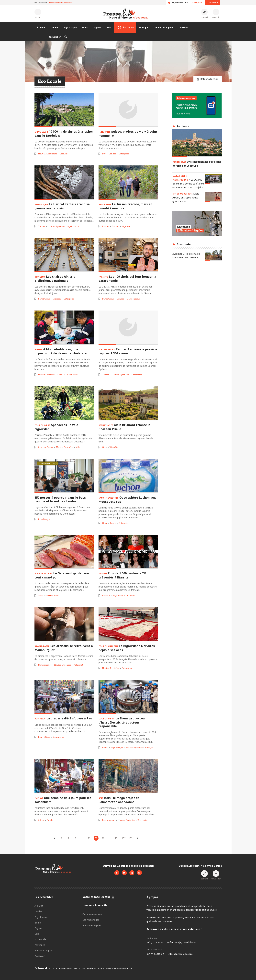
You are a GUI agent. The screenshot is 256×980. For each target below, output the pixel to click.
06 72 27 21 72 (155, 942)
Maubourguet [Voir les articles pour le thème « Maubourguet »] (45, 665)
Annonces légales (164, 28)
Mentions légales (96, 968)
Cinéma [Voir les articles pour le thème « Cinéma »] (131, 595)
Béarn (85, 28)
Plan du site (80, 968)
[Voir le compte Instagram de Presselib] (139, 873)
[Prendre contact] (204, 14)
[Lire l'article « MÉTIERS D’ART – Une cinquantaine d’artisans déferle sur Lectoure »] (197, 143)
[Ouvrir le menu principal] (38, 14)
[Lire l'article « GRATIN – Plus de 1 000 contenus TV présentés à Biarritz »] (128, 552)
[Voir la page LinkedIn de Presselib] (132, 873)
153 (131, 838)
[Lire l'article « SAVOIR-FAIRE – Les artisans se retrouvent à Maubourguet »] (64, 624)
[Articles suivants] (137, 838)
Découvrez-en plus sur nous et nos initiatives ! (174, 929)
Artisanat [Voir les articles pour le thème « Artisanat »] (78, 665)
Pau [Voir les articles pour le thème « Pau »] (40, 737)
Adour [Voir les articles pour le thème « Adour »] (41, 820)
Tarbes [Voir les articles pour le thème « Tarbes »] (42, 226)
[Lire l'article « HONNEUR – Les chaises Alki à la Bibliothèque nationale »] (64, 255)
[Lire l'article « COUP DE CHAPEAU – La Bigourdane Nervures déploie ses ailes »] (128, 624)
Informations (66, 968)
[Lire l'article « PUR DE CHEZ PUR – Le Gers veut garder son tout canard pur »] (64, 552)
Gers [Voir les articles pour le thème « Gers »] (105, 447)
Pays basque (70, 28)
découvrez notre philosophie (61, 3)
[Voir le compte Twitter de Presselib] (124, 873)
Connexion (213, 3)
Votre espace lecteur (97, 897)
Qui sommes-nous (92, 914)
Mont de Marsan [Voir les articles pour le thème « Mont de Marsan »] (46, 375)
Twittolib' (184, 28)
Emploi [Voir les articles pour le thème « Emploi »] (50, 820)
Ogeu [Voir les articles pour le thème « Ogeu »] (105, 523)
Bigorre (97, 28)
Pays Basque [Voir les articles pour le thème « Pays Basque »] (44, 299)
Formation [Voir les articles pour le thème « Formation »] (72, 375)
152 (124, 838)
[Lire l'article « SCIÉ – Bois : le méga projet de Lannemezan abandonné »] (128, 776)
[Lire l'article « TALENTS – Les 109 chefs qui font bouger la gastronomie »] (128, 255)
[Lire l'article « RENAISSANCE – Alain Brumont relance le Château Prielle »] (128, 404)
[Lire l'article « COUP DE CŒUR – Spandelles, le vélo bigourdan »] (64, 404)
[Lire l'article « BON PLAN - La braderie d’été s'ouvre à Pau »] (64, 697)
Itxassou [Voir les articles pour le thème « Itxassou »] (57, 299)
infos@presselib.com (180, 954)
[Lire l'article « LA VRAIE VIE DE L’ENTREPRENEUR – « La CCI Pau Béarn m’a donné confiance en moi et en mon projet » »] (213, 179)
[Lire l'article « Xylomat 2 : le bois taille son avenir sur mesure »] (213, 255)
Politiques (144, 28)
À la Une (41, 28)
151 (117, 838)
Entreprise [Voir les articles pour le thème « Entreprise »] (124, 154)
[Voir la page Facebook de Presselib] (117, 873)
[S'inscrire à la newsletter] (216, 14)
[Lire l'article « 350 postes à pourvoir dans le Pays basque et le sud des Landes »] (64, 476)
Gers (109, 28)
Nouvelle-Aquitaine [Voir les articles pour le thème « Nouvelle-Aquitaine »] (48, 154)
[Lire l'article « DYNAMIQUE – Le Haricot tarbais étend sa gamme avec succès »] (64, 183)
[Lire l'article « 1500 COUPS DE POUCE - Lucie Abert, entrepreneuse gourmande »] (213, 197)
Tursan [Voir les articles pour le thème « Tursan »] (116, 226)
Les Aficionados (91, 920)
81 (103, 838)
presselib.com (41, 3)
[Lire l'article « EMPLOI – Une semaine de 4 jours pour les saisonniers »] (64, 776)
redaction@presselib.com (182, 942)
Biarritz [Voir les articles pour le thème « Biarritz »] (106, 595)
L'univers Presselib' (95, 905)
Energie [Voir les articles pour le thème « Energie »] (149, 747)
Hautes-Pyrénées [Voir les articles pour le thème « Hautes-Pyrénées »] (56, 226)
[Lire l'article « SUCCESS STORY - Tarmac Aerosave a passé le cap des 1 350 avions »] (128, 328)
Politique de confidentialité (119, 968)
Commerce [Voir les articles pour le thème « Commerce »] (58, 737)
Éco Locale (125, 28)
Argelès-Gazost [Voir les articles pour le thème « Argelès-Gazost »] (46, 447)
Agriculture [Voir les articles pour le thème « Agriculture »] (73, 226)
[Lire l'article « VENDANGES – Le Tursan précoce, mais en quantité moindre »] (128, 183)
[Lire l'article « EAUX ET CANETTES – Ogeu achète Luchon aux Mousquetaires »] (128, 476)
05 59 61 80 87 (156, 954)
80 (96, 838)
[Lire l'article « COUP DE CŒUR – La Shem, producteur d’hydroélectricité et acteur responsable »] (128, 697)
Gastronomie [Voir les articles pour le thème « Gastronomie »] (133, 299)
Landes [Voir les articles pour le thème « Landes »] (112, 154)
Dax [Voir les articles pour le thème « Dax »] (104, 154)
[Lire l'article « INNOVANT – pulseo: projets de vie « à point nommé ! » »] (128, 110)
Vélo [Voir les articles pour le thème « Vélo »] (78, 447)
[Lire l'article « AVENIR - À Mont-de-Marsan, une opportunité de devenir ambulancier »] (64, 328)
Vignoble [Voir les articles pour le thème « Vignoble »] (64, 154)
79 (89, 838)
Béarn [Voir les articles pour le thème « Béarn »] (113, 523)
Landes (55, 28)
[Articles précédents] (55, 838)
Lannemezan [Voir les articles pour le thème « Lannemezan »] (109, 820)
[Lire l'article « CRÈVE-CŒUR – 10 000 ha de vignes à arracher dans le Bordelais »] (64, 110)
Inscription (197, 3)
